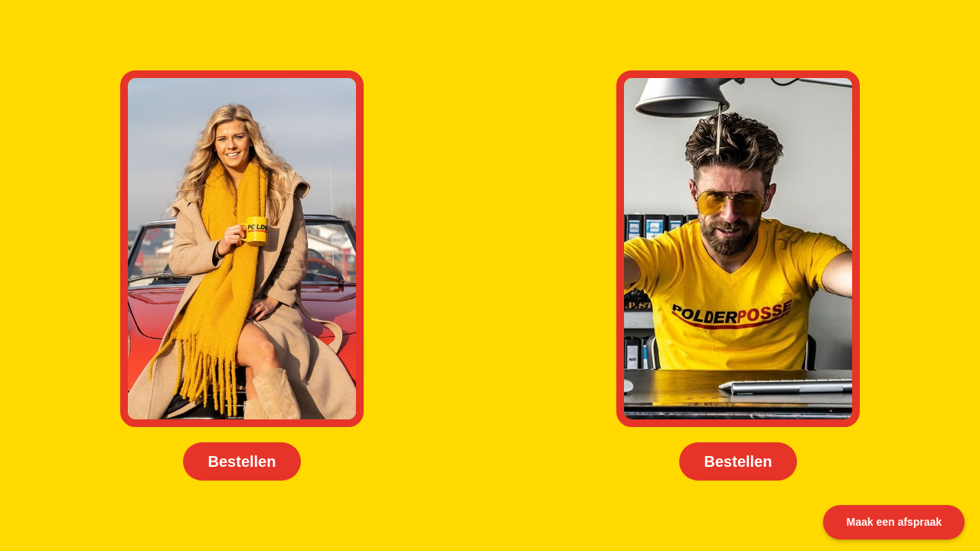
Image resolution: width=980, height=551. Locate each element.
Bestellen (242, 461)
